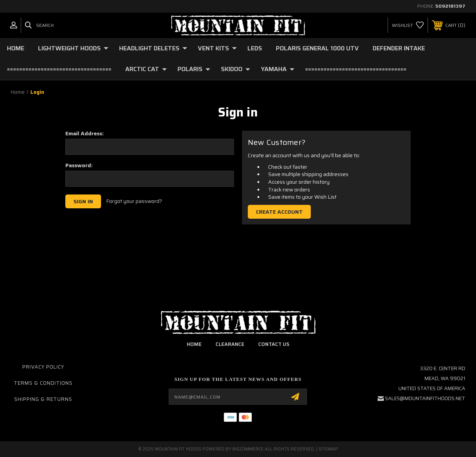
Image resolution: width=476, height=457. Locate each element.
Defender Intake (399, 48)
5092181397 (450, 6)
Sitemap (328, 449)
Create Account (279, 212)
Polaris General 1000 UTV (317, 48)
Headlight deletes (153, 48)
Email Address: (85, 133)
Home (16, 48)
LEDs (255, 48)
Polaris (194, 69)
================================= (356, 69)
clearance (230, 344)
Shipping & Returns (43, 399)
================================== (59, 69)
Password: (79, 165)
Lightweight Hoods (73, 48)
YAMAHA (278, 69)
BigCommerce (248, 449)
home (194, 344)
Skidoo (236, 69)
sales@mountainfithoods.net (425, 398)
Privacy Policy (43, 367)
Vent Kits (217, 48)
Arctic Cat (146, 69)
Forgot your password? (134, 201)
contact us (274, 344)
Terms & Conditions (43, 383)
